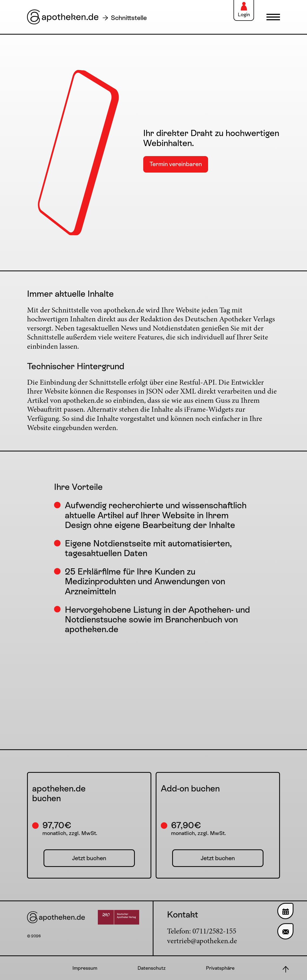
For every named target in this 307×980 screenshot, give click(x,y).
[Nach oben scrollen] (285, 969)
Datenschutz (152, 968)
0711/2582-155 (214, 932)
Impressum (85, 968)
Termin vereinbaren (176, 164)
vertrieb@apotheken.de (202, 942)
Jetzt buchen (89, 858)
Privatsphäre (220, 968)
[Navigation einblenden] (272, 17)
